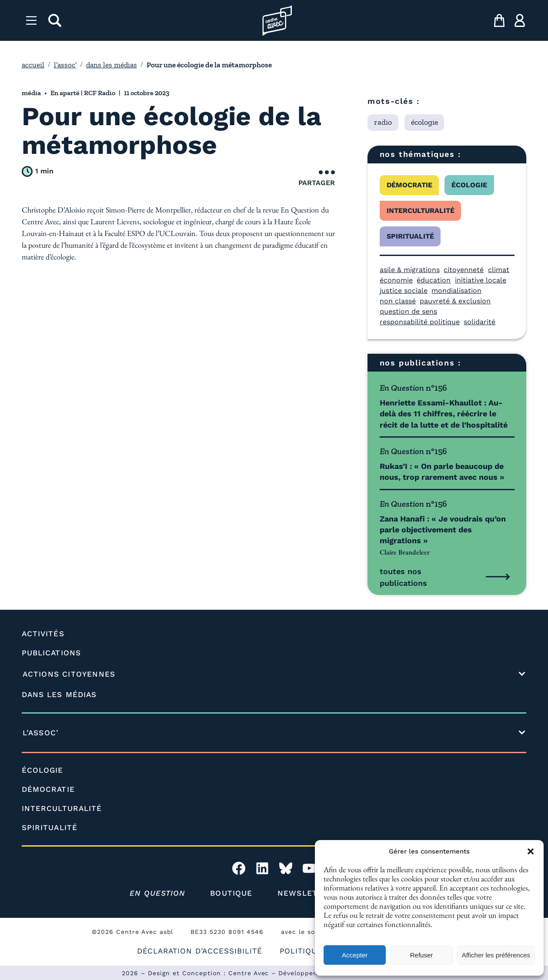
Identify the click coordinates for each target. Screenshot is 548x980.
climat (499, 270)
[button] (531, 851)
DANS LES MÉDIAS (59, 694)
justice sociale (404, 291)
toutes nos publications (403, 577)
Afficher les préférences (496, 955)
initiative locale (481, 280)
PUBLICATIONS (51, 653)
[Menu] (31, 20)
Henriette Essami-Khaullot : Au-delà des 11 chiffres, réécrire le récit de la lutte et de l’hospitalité (444, 414)
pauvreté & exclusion (455, 301)
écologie (469, 185)
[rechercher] (55, 20)
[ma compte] (520, 20)
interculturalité (421, 211)
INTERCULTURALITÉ (62, 808)
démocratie (409, 185)
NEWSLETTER (306, 893)
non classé (398, 301)
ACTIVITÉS (43, 634)
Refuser (422, 955)
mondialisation (456, 291)
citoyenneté (464, 270)
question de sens (408, 311)
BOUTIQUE (231, 893)
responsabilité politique (420, 322)
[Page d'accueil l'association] (277, 21)
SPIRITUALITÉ (50, 827)
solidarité (479, 322)
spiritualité (410, 236)
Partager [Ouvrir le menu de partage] (317, 179)
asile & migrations (410, 270)
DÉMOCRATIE (48, 789)
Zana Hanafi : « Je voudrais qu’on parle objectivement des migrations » (443, 530)
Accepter (355, 955)
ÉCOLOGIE (43, 770)
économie (396, 280)
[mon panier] (499, 20)
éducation (434, 280)
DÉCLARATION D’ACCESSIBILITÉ (200, 951)
